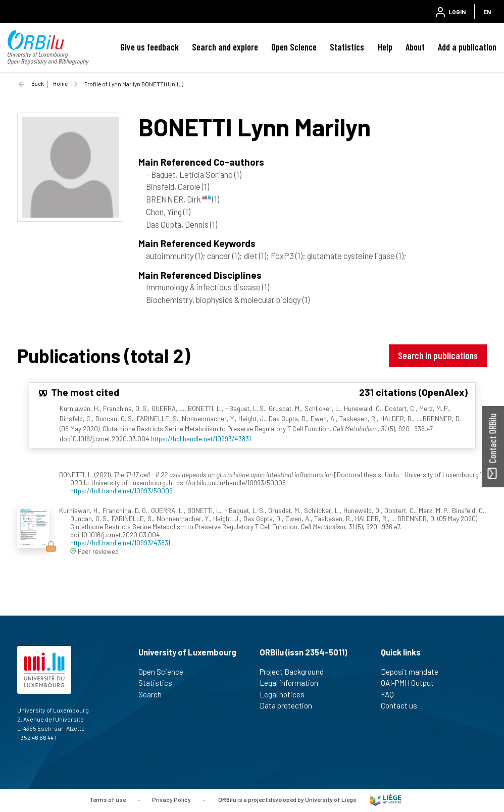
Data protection (290, 705)
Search (154, 694)
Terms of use (108, 799)
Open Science (294, 47)
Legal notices (286, 694)
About (415, 47)
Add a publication (467, 47)
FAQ (392, 694)
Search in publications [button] (438, 355)
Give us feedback (149, 47)
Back (38, 84)
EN (487, 12)
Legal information (293, 683)
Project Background (296, 672)
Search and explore (225, 47)
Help (385, 47)
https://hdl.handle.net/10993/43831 (201, 439)
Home (60, 84)
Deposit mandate (414, 672)
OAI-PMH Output (412, 683)
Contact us (403, 705)
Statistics (347, 47)
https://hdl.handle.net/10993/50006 (121, 491)
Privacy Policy (171, 799)
